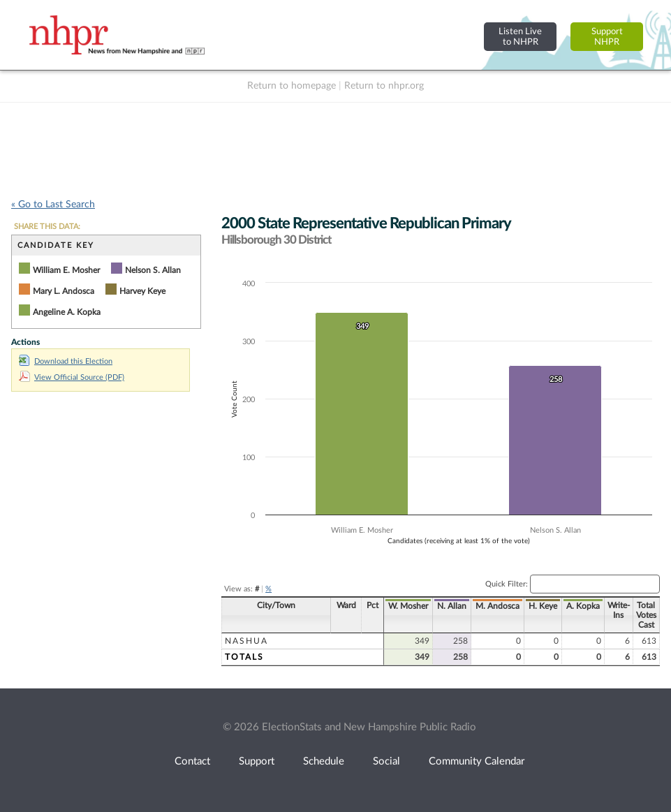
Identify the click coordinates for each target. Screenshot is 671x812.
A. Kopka (583, 606)
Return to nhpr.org (384, 86)
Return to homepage (292, 86)
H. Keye (543, 606)
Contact (192, 761)
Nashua (246, 641)
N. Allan (452, 606)
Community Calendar (477, 761)
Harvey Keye (142, 291)
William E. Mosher (66, 270)
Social (386, 761)
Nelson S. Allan (153, 270)
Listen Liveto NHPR (520, 37)
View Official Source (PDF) (72, 377)
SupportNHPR (607, 37)
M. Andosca (497, 606)
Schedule (324, 761)
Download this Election (66, 361)
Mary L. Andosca (64, 291)
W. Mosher (408, 606)
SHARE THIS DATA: (47, 227)
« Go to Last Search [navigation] (53, 205)
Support (257, 761)
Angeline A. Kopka (67, 312)
